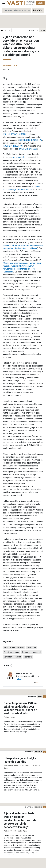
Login (40, 3)
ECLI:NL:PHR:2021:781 (13, 146)
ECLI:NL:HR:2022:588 (28, 149)
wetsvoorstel (18, 157)
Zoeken (38, 10)
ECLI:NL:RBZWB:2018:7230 (15, 134)
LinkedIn (19, 679)
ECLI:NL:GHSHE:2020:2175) (31, 140)
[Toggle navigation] (4, 3)
